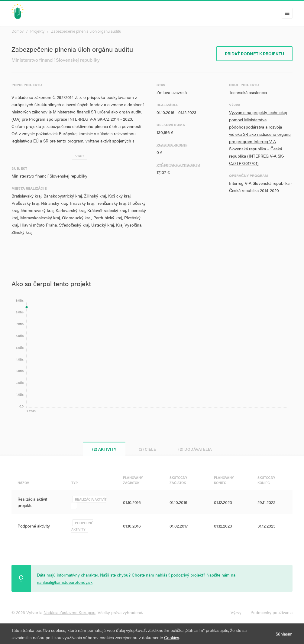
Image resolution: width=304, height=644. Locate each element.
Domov (18, 31)
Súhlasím (284, 634)
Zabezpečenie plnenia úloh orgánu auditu (86, 31)
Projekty (37, 31)
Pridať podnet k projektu (254, 54)
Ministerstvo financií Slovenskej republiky (56, 60)
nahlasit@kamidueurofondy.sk (65, 582)
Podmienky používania (272, 612)
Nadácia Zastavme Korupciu (70, 612)
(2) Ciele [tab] (147, 449)
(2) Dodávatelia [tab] (195, 449)
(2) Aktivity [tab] (104, 449)
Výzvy (236, 612)
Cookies (172, 637)
